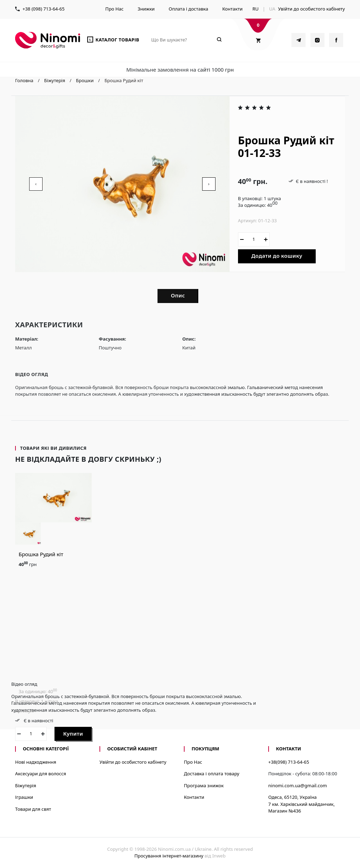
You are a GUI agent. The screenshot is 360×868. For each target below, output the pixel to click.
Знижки (146, 9)
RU (256, 9)
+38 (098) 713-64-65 (44, 9)
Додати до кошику (277, 256)
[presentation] (36, 184)
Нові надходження (36, 762)
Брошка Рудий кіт (41, 554)
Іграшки (24, 797)
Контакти (232, 9)
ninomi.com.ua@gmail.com (298, 785)
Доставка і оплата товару (212, 774)
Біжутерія (26, 785)
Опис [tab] (178, 295)
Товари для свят (33, 809)
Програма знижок (204, 785)
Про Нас (115, 9)
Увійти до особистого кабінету (311, 9)
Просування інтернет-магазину (169, 856)
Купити (73, 734)
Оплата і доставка (188, 9)
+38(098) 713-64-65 (289, 762)
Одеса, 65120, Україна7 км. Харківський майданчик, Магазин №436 (301, 804)
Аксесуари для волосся (41, 774)
